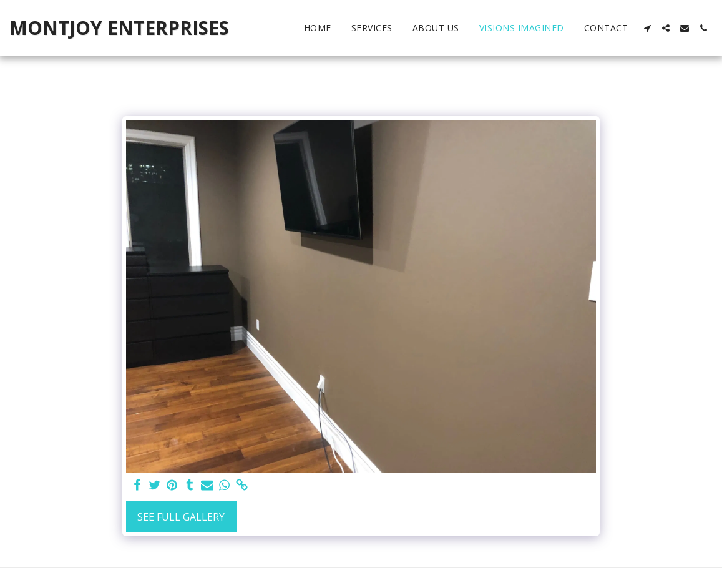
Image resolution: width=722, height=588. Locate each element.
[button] (647, 28)
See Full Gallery (181, 517)
